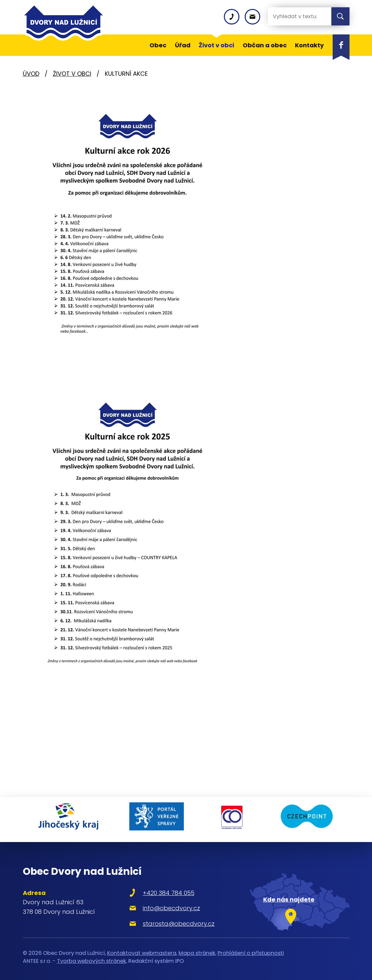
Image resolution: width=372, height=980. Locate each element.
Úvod (31, 74)
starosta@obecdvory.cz (171, 920)
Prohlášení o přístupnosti (251, 949)
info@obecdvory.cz (164, 904)
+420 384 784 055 (161, 889)
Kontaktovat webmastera (142, 949)
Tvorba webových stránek (91, 957)
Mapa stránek (197, 949)
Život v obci (72, 74)
